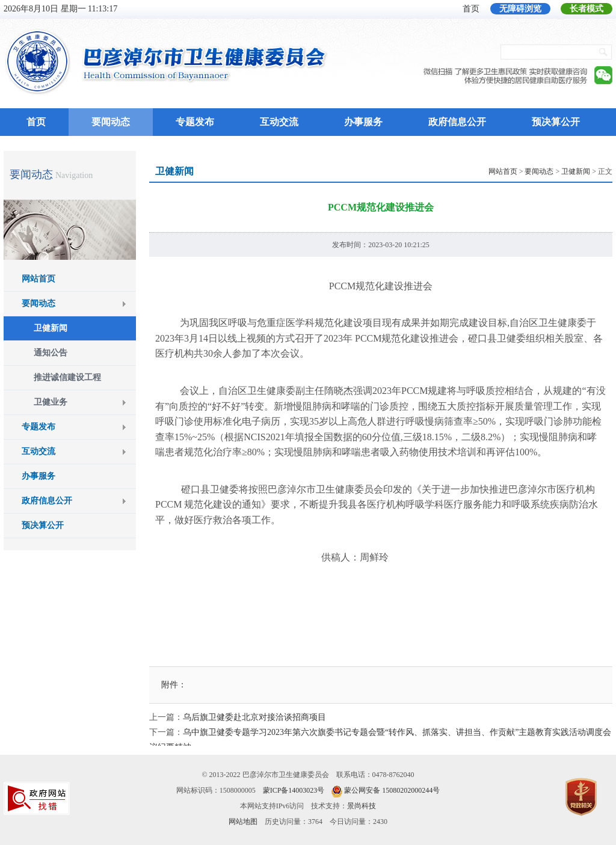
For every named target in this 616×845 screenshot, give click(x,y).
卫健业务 (51, 402)
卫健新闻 (51, 328)
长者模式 (587, 9)
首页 (471, 9)
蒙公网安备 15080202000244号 (392, 790)
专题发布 (195, 122)
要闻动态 (111, 122)
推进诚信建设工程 (67, 377)
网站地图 (243, 822)
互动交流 (279, 122)
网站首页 (38, 279)
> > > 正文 (550, 171)
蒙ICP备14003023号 (294, 790)
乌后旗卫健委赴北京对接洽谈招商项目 (254, 717)
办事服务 (363, 122)
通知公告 (51, 353)
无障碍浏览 (520, 9)
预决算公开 (556, 122)
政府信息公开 (457, 122)
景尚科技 (362, 806)
